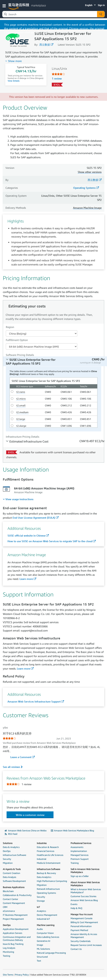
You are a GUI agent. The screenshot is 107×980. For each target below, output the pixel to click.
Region (10, 327)
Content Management (14, 903)
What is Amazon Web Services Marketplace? (86, 891)
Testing (6, 956)
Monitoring (8, 952)
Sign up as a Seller (80, 876)
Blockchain (8, 891)
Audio (40, 929)
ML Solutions (43, 949)
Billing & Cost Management (84, 922)
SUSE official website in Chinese (26, 535)
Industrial (41, 859)
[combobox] (50, 14)
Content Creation (11, 873)
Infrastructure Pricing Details (23, 437)
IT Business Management (15, 915)
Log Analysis (9, 948)
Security (7, 859)
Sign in (101, 5)
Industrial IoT (43, 919)
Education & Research (48, 847)
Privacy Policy (22, 975)
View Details (14, 81)
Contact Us (76, 949)
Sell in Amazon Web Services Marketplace (85, 871)
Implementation (79, 851)
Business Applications (14, 887)
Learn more (26, 579)
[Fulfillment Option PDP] (42, 346)
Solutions (8, 843)
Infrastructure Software (14, 855)
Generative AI (43, 941)
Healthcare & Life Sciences (50, 855)
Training (75, 863)
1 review (57, 78)
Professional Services (81, 843)
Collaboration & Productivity (17, 895)
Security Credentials (81, 941)
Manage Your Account (82, 914)
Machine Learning (46, 925)
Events (74, 904)
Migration (8, 863)
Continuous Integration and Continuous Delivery (17, 938)
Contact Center (10, 899)
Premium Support (80, 859)
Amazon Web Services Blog (84, 900)
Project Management (13, 919)
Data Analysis (9, 877)
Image (40, 945)
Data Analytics (44, 877)
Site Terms (8, 975)
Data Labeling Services (48, 937)
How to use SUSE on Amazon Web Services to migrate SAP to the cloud (50, 541)
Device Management (47, 915)
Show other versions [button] (90, 172)
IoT (38, 907)
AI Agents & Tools (12, 869)
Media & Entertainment (49, 863)
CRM (5, 907)
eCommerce (9, 911)
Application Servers (12, 933)
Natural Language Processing (51, 953)
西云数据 (45, 45)
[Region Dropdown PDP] (42, 333)
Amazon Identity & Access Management (84, 936)
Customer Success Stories (83, 896)
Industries (42, 843)
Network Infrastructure (48, 889)
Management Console (81, 918)
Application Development (16, 929)
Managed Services (79, 855)
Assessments (77, 847)
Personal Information (81, 926)
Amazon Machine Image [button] (87, 208)
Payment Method (79, 930)
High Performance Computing (52, 881)
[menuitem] (18, 499)
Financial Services (46, 851)
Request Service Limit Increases (86, 945)
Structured (42, 957)
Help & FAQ (76, 908)
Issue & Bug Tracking (13, 944)
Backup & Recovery (46, 873)
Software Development (14, 881)
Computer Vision (45, 933)
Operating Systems (84, 188)
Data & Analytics (11, 847)
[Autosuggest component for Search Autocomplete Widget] (101, 14)
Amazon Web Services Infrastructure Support (34, 701)
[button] (5, 6)
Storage (41, 901)
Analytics (41, 911)
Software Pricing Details (20, 355)
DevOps (7, 851)
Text (39, 961)
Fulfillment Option (17, 340)
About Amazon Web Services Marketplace (85, 884)
